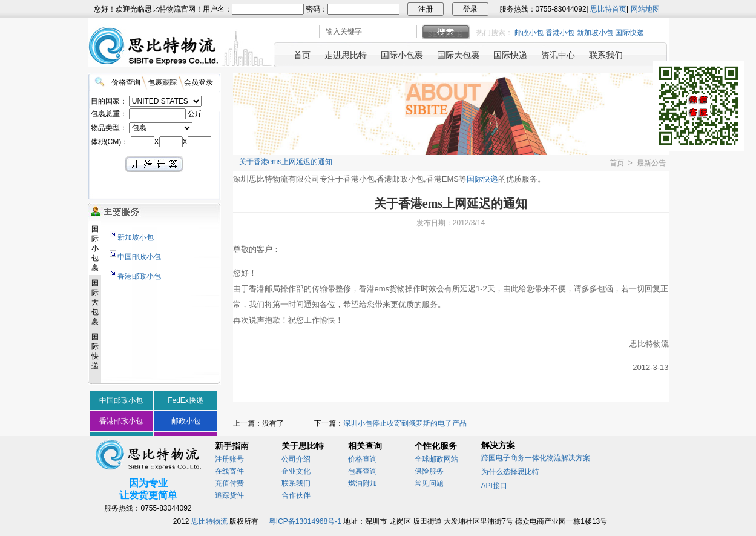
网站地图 (645, 9)
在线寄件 (229, 471)
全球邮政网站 (436, 459)
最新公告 (651, 163)
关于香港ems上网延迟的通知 (286, 162)
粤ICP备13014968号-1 (305, 521)
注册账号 (229, 459)
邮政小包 (529, 33)
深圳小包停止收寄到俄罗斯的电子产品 (405, 423)
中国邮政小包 (139, 257)
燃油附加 (363, 483)
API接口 (494, 486)
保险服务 (429, 471)
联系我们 (296, 483)
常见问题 (429, 483)
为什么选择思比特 (510, 472)
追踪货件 (229, 495)
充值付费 (229, 483)
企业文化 (296, 471)
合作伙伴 (296, 495)
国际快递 (629, 33)
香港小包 (560, 33)
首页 (617, 163)
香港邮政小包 (139, 276)
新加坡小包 (595, 33)
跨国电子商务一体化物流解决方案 (536, 458)
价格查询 (363, 459)
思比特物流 (209, 521)
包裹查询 (363, 471)
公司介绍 (296, 459)
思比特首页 (608, 9)
